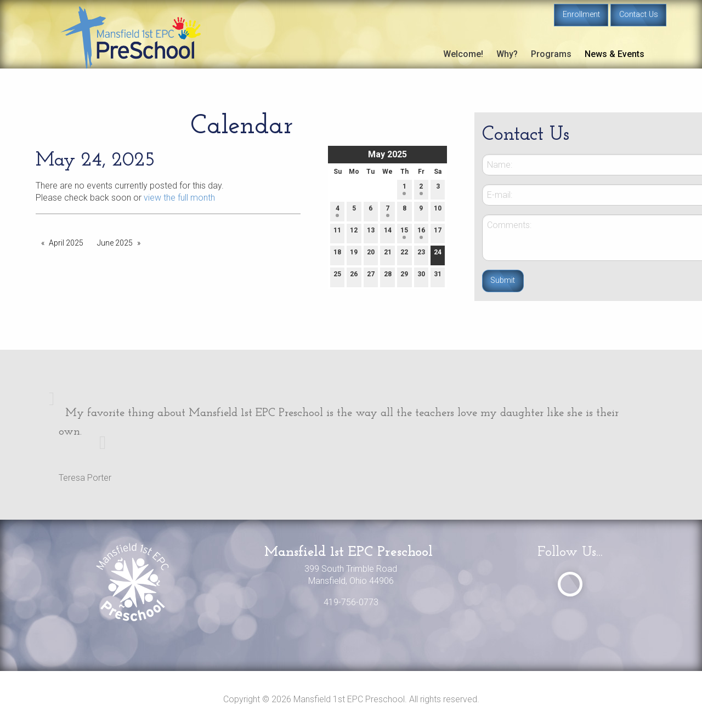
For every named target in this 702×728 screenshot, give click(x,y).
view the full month (179, 198)
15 (404, 233)
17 (438, 233)
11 (337, 233)
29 (404, 277)
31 (438, 277)
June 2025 (115, 243)
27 (371, 277)
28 (388, 277)
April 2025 (66, 243)
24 (438, 255)
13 (371, 233)
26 (354, 277)
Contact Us (639, 15)
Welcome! (463, 54)
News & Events (615, 54)
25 (337, 277)
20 (371, 255)
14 (388, 233)
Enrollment (581, 15)
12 (354, 233)
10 (438, 211)
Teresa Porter (85, 478)
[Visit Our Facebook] (570, 584)
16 (421, 233)
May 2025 (387, 154)
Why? (507, 54)
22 (404, 255)
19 (354, 255)
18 (337, 255)
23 (421, 255)
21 (388, 255)
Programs (551, 54)
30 (421, 277)
